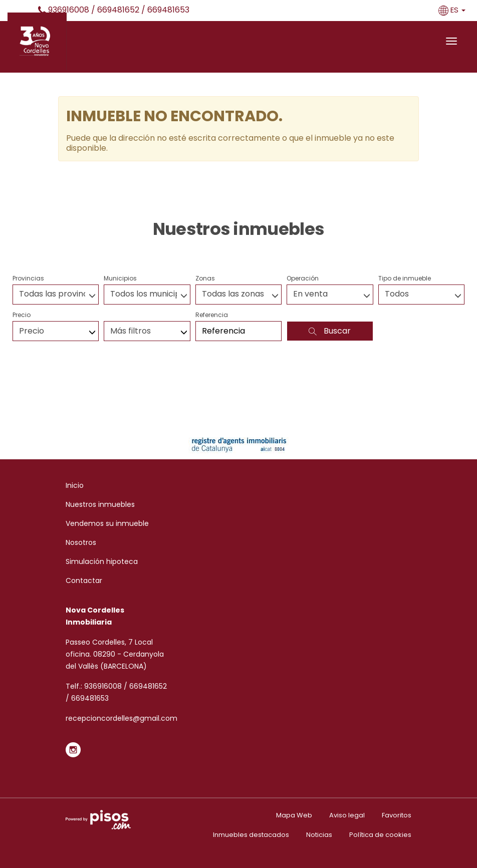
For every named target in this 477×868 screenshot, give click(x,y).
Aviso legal (347, 815)
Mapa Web (294, 815)
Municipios (120, 278)
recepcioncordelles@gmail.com (122, 718)
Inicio (75, 485)
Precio (22, 315)
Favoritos (397, 815)
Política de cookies (380, 835)
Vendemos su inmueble (107, 523)
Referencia (212, 315)
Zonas (205, 278)
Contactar (84, 581)
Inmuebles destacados (251, 835)
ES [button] (453, 10)
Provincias (28, 278)
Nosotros (81, 542)
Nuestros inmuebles (100, 504)
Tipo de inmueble (405, 278)
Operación (303, 278)
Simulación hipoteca (102, 561)
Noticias (319, 835)
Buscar (330, 331)
